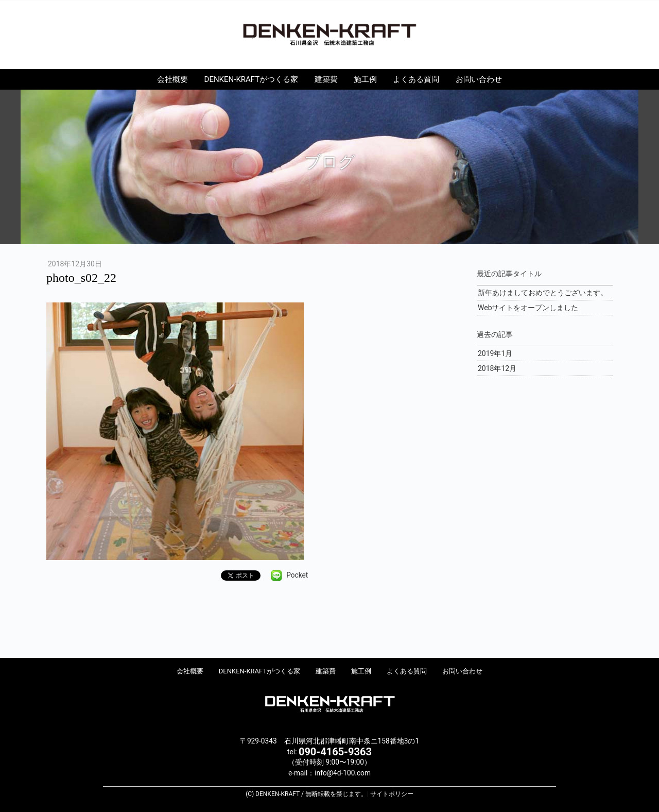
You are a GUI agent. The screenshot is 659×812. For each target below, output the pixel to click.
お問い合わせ (479, 79)
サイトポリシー (392, 794)
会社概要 (172, 79)
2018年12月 (497, 368)
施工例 (365, 79)
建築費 (326, 79)
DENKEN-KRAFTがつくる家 (252, 79)
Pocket (297, 575)
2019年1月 (495, 353)
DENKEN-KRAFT (329, 34)
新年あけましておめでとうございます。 (543, 293)
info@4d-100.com (343, 773)
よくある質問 (416, 79)
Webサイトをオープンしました (528, 308)
